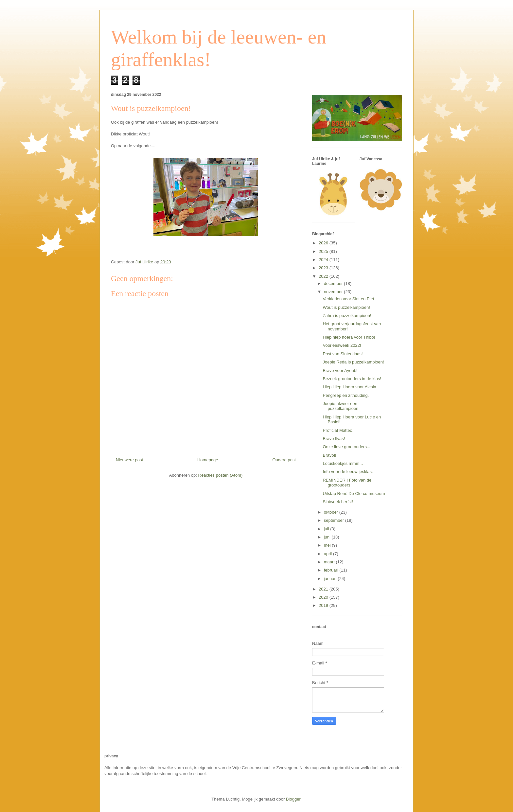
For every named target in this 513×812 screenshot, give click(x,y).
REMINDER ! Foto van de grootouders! (347, 483)
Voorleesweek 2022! (342, 345)
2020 (324, 597)
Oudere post (284, 460)
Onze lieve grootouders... (346, 447)
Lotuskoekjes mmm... (343, 463)
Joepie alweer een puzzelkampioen (340, 406)
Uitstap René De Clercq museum (354, 494)
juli (327, 529)
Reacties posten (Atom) (221, 475)
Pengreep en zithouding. (346, 395)
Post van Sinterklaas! (343, 354)
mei (328, 545)
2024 (324, 260)
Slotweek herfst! (338, 502)
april (328, 554)
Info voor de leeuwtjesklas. (348, 472)
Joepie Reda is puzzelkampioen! (353, 362)
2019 (324, 605)
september (335, 520)
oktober (332, 512)
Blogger (293, 799)
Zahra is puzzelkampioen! (347, 316)
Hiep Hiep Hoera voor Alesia (349, 387)
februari (332, 570)
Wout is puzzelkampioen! (346, 307)
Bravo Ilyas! (334, 439)
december (334, 283)
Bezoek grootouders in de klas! (352, 379)
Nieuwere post (129, 460)
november (334, 292)
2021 (324, 589)
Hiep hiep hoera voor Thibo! (349, 337)
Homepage (208, 460)
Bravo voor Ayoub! (340, 371)
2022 (324, 276)
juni (328, 537)
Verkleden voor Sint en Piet (348, 299)
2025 (324, 251)
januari (331, 579)
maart (330, 562)
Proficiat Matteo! (338, 430)
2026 (324, 243)
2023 (324, 268)
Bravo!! (329, 455)
